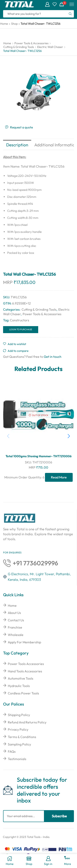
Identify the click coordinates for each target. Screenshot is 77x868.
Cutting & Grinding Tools (19, 47)
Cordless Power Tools (23, 693)
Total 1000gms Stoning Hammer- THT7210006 (38, 456)
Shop (14, 24)
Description (17, 145)
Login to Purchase (21, 329)
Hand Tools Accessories (25, 671)
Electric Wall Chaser (50, 47)
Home (4, 24)
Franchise (15, 627)
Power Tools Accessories (26, 664)
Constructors (20, 320)
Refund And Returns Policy (27, 722)
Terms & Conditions (22, 737)
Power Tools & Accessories (31, 43)
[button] (69, 436)
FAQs (12, 751)
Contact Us (16, 620)
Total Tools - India (38, 837)
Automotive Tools (21, 678)
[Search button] (70, 14)
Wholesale (16, 635)
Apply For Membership (24, 642)
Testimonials (17, 759)
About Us (14, 613)
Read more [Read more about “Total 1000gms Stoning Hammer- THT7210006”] (59, 477)
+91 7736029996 (35, 563)
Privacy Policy (18, 729)
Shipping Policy (19, 715)
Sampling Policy (19, 744)
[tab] (17, 145)
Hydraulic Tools (19, 686)
